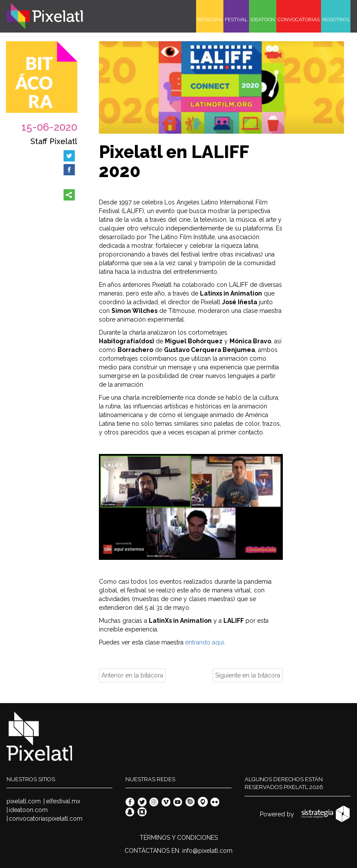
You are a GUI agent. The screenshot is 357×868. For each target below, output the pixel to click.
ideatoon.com (28, 810)
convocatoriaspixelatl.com (46, 819)
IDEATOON (263, 20)
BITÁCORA (210, 20)
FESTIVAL (236, 20)
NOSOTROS (336, 20)
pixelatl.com (24, 801)
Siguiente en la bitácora (248, 675)
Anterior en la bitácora (132, 675)
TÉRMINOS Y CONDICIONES (179, 838)
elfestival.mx (63, 801)
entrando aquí (205, 642)
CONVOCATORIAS (299, 20)
